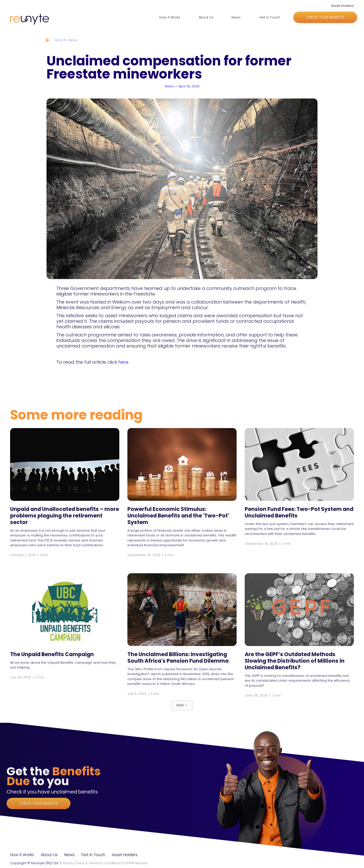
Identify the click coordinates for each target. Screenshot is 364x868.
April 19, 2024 (189, 86)
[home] (30, 20)
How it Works (170, 17)
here (123, 362)
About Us (206, 17)
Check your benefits (325, 17)
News (236, 17)
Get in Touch (270, 17)
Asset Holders (343, 6)
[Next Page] (182, 705)
